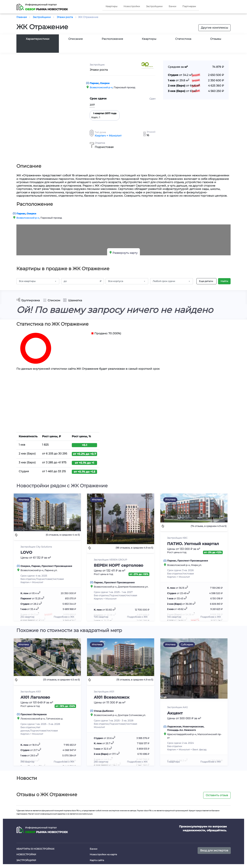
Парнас (94, 83)
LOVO (26, 552)
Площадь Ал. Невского (181, 730)
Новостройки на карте (103, 854)
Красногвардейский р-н (182, 734)
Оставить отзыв (217, 795)
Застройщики (154, 6)
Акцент (175, 713)
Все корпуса (116, 281)
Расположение (112, 39)
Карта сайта (97, 860)
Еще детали (206, 281)
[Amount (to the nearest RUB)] (79, 281)
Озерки (105, 83)
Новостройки (132, 6)
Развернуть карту (125, 253)
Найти (224, 281)
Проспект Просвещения (57, 566)
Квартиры (111, 6)
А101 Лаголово (35, 697)
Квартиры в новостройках (35, 849)
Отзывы (216, 39)
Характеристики (38, 39)
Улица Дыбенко (104, 711)
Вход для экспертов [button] (214, 850)
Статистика (183, 39)
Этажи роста (99, 70)
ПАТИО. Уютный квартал (193, 544)
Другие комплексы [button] (214, 28)
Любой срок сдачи (164, 281)
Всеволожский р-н (101, 87)
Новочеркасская (193, 727)
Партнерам (189, 6)
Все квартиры (27, 281)
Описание (76, 39)
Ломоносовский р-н (33, 719)
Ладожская (174, 727)
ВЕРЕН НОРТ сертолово (118, 565)
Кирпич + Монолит (108, 136)
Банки (172, 6)
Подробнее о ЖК (64, 617)
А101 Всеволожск (112, 697)
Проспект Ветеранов (33, 714)
